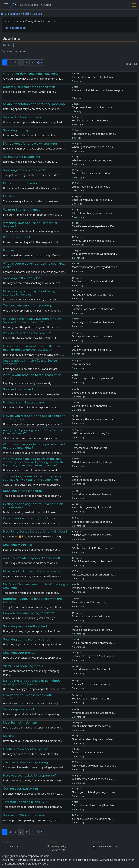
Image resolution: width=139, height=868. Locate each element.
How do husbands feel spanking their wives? (35, 532)
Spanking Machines (17, 545)
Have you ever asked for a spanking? (30, 776)
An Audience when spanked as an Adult (32, 558)
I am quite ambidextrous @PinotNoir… (95, 805)
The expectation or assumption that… (94, 575)
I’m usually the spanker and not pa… (93, 419)
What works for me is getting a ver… (93, 160)
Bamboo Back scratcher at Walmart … (94, 309)
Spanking (37, 14)
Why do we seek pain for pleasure (27, 333)
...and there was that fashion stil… (92, 669)
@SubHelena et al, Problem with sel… (94, 548)
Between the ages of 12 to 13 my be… (94, 656)
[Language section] (134, 5)
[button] (39, 62)
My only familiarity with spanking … (93, 241)
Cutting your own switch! (21, 789)
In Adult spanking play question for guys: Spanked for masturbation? (32, 320)
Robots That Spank (17, 237)
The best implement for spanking (27, 306)
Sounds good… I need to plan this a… (94, 322)
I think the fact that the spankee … (92, 522)
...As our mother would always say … (94, 643)
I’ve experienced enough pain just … (93, 336)
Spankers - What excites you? (24, 815)
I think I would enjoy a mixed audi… (93, 561)
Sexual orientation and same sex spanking (34, 104)
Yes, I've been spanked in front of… (93, 120)
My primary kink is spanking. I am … (93, 107)
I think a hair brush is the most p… (92, 726)
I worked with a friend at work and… (93, 281)
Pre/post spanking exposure (23, 403)
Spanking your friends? (20, 653)
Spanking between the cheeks (25, 170)
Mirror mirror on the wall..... (22, 183)
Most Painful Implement (20, 723)
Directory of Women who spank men (29, 87)
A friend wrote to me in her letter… (92, 535)
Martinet (9, 196)
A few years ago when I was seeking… (94, 766)
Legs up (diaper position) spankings (29, 518)
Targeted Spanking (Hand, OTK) (26, 802)
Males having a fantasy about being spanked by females (29, 293)
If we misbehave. (82, 364)
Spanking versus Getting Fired (25, 626)
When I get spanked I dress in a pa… (93, 147)
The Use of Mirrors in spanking (25, 762)
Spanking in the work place (23, 278)
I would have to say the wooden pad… (94, 254)
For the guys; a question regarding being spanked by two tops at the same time (33, 478)
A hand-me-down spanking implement (30, 74)
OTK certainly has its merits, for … (92, 433)
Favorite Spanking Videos (22, 210)
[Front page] (2, 14)
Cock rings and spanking (21, 709)
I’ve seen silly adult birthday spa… (92, 588)
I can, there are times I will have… (92, 616)
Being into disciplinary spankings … (93, 819)
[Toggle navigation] (6, 5)
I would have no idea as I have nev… (93, 494)
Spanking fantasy (16, 130)
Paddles (9, 250)
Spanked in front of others (22, 117)
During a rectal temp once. (88, 752)
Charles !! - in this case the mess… (92, 684)
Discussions (29, 5)
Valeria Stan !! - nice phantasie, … (91, 406)
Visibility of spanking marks (23, 666)
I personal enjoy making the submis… (94, 134)
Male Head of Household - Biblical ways (32, 571)
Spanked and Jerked (18, 389)
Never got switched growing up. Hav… (94, 792)
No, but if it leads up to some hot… (92, 295)
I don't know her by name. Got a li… (93, 213)
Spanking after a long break (23, 491)
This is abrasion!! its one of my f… (92, 602)
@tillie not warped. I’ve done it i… (92, 187)
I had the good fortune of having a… (93, 480)
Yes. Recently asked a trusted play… (93, 779)
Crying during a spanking (22, 157)
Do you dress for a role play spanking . (31, 144)
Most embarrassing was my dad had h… (96, 267)
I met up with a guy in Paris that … (92, 200)
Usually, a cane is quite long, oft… (92, 350)
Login (46, 5)
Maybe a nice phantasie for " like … (93, 630)
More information (15, 28)
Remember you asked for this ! (90, 448)
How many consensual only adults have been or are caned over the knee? (32, 348)
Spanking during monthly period (27, 640)
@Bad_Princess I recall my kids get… (93, 462)
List (7, 45)
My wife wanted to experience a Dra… (94, 226)
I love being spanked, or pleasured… (93, 378)
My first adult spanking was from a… (94, 713)
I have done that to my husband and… (95, 393)
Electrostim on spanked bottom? (27, 749)
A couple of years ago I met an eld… (93, 507)
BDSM (26, 14)
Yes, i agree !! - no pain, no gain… (91, 699)
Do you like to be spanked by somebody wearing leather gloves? (32, 682)
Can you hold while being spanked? (28, 613)
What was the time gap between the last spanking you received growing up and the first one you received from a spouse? (34, 462)
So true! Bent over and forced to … (92, 173)
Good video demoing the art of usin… (94, 739)
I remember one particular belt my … (94, 77)
